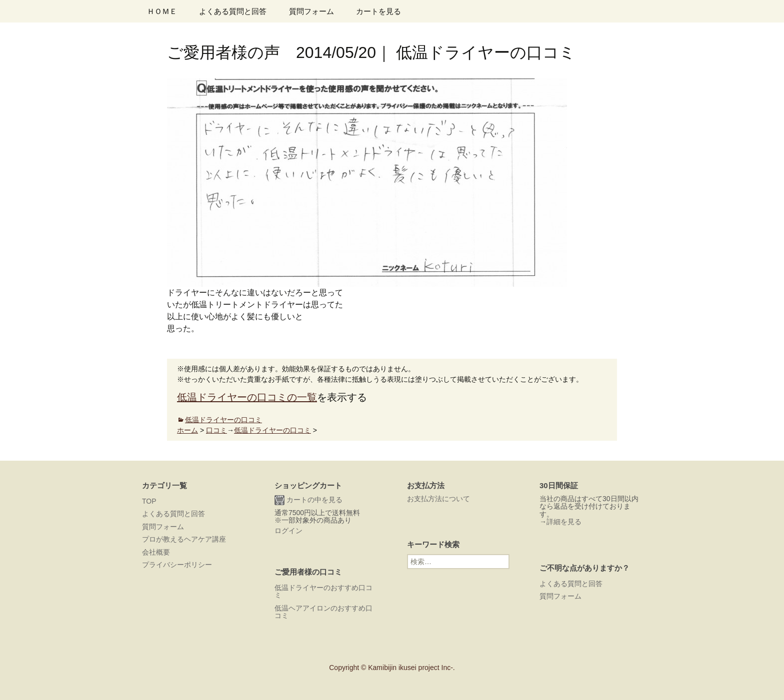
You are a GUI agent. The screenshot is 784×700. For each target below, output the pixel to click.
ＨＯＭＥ (162, 11)
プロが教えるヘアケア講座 (184, 539)
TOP (149, 501)
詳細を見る (564, 522)
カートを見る (378, 11)
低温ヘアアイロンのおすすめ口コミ (323, 612)
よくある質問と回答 (233, 11)
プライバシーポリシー (177, 565)
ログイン (288, 531)
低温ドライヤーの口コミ (223, 420)
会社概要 (156, 552)
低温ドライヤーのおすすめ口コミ (323, 591)
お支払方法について (438, 499)
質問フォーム (311, 11)
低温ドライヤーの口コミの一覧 (247, 397)
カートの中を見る (308, 500)
